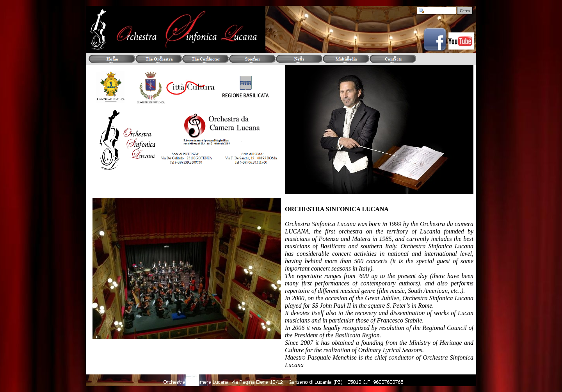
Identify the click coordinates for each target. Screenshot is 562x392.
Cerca (465, 11)
